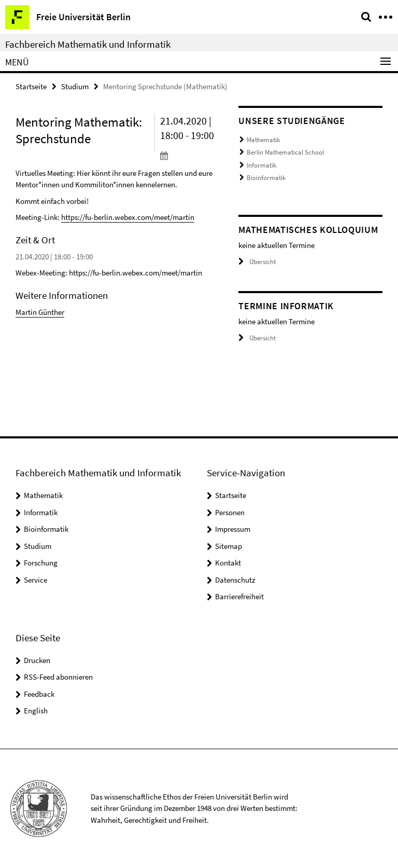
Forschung (41, 563)
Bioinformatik (266, 178)
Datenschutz (235, 580)
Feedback (39, 694)
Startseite (31, 86)
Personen (230, 512)
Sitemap (229, 546)
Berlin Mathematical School (285, 152)
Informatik (261, 165)
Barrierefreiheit (239, 596)
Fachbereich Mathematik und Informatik (88, 44)
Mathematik (263, 140)
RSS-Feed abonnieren (58, 677)
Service (35, 580)
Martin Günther (40, 312)
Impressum (233, 529)
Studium (75, 86)
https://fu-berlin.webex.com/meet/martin (128, 217)
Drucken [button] (37, 660)
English (36, 711)
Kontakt (228, 563)
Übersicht (257, 262)
